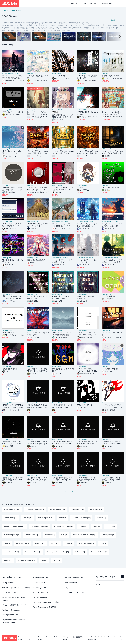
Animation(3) (50, 535)
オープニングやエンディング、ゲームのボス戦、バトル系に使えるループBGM (112, 406)
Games (13, 10)
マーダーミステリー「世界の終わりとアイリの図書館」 (112, 261)
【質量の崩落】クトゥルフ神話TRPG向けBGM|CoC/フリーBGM (63, 406)
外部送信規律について (78, 638)
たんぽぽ (80, 187)
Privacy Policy (65, 638)
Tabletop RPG (32, 74)
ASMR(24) (63, 518)
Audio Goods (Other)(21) (81, 518)
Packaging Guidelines (11, 610)
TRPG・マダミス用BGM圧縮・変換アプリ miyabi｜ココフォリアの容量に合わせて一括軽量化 (13, 225)
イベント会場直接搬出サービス (15, 605)
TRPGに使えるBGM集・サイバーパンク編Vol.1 (62, 297)
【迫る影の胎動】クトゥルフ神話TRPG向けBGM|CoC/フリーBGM (38, 443)
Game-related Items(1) (33, 552)
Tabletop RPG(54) (96, 509)
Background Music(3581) (35, 509)
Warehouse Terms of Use (44, 638)
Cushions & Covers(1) (99, 552)
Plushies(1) (8, 560)
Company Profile (21, 638)
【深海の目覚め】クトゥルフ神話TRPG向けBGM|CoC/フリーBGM (112, 443)
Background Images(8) (39, 526)
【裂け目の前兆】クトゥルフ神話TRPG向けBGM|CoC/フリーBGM (112, 479)
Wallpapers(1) (80, 552)
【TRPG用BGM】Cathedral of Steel (87, 113)
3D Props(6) (110, 526)
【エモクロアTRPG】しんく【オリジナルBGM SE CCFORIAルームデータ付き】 (63, 189)
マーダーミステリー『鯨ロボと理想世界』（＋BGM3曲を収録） (63, 225)
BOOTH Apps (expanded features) (16, 588)
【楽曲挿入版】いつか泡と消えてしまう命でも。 (12, 152)
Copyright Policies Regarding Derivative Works (14, 621)
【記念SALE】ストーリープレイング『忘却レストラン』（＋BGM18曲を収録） (38, 189)
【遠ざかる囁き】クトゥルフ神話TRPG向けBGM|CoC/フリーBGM (38, 479)
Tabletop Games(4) (32, 535)
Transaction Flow (40, 597)
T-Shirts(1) (69, 543)
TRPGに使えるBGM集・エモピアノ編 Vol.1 (37, 297)
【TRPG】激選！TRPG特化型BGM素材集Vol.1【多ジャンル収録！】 (13, 189)
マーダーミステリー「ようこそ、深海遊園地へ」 (87, 225)
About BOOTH (90, 3)
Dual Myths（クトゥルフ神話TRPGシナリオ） (37, 225)
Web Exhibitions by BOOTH (44, 607)
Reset (113, 20)
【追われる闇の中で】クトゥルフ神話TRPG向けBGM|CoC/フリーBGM (87, 443)
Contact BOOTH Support (75, 592)
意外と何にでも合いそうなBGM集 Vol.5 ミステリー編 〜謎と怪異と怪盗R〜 (63, 116)
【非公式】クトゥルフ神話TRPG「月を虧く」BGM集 (13, 443)
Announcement (71, 583)
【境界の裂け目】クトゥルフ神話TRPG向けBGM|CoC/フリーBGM (88, 479)
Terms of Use (32, 638)
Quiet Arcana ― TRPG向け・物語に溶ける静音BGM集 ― (62, 334)
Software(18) (101, 518)
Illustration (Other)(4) (12, 535)
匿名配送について (9, 592)
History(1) (57, 560)
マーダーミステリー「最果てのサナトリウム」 (87, 261)
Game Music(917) (77, 509)
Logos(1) (7, 543)
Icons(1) (103, 543)
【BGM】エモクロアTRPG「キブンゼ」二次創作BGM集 (87, 370)
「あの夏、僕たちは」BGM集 (38, 77)
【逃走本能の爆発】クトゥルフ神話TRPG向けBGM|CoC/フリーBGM (63, 443)
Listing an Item (8, 583)
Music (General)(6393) (12, 509)
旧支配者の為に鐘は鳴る (37, 260)
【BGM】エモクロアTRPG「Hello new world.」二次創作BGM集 (87, 334)
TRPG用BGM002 (9, 333)
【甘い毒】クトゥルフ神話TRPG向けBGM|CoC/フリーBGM (38, 370)
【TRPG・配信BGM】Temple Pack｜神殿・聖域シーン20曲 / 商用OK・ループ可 (63, 152)
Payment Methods (41, 592)
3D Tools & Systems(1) (26, 560)
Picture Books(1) (22, 543)
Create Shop (108, 3)
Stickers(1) (55, 543)
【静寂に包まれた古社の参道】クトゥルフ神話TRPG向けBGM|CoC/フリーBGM (38, 406)
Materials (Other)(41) (46, 518)
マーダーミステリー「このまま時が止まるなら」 (62, 261)
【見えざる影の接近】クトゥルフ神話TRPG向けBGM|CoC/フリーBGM (62, 479)
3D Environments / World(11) (15, 526)
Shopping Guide (40, 588)
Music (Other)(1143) (57, 509)
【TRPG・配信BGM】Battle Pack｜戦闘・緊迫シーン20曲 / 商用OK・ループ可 (38, 152)
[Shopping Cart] (120, 3)
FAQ (66, 588)
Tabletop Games (33, 110)
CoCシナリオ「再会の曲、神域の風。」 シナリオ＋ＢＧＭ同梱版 (37, 113)
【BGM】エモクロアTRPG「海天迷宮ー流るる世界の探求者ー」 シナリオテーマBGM (13, 406)
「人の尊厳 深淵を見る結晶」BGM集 (87, 77)
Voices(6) (97, 526)
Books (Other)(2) (108, 535)
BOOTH (5, 10)
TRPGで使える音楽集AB (111, 187)
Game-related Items (109, 403)
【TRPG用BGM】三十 (61, 76)
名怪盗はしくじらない (11, 369)
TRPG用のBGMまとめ (110, 369)
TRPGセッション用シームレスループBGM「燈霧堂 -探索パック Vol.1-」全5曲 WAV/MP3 (113, 152)
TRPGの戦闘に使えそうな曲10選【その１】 (38, 334)
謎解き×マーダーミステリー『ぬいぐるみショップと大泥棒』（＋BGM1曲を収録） (113, 113)
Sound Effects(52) (10, 518)
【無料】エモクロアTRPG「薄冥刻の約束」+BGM (12, 297)
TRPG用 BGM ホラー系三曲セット (13, 261)
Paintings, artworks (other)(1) (58, 552)
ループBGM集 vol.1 (109, 296)
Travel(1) (44, 560)
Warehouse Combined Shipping (46, 602)
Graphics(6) (83, 526)
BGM (20, 10)
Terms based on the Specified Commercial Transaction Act (101, 638)
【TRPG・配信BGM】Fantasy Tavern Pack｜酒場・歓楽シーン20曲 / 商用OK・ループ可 (88, 152)
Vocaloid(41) (28, 518)
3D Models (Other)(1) (86, 543)
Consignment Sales (10, 615)
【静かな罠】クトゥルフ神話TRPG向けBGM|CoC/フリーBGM (13, 479)
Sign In (74, 3)
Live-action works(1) (11, 552)
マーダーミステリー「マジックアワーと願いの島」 (112, 225)
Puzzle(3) (64, 535)
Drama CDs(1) (40, 543)
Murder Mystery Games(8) (63, 526)
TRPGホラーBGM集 (85, 405)
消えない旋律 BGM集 (111, 76)
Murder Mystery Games (10, 74)
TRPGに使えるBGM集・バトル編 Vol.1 (87, 297)
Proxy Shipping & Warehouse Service (14, 599)
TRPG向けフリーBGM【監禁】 (112, 334)
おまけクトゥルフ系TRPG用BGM (63, 370)
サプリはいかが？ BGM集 (13, 112)
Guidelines (57, 637)
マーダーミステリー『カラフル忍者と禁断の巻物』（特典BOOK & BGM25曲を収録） (13, 77)
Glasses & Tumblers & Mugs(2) (85, 535)
